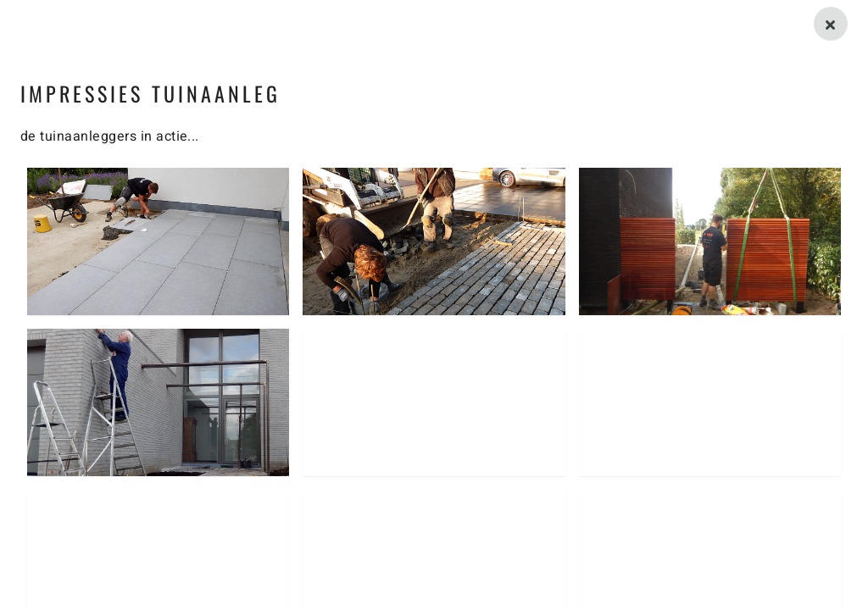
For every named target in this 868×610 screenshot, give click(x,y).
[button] (158, 241)
